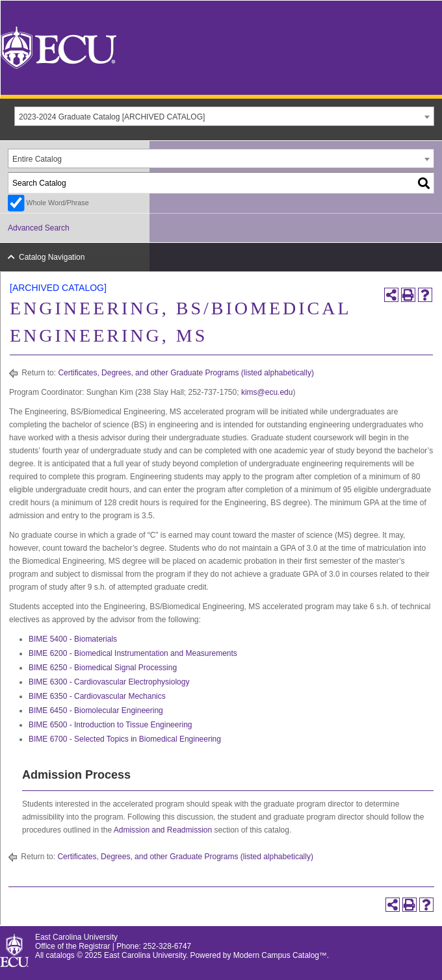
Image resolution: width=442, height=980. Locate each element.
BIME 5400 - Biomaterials (73, 639)
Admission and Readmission (163, 830)
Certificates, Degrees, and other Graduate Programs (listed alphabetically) (186, 373)
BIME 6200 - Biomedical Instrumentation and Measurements (133, 653)
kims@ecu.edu (267, 392)
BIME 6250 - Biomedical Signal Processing (103, 668)
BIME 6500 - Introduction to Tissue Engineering (110, 725)
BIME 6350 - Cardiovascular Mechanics (97, 696)
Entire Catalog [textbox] (37, 159)
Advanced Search (39, 228)
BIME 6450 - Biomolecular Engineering (96, 710)
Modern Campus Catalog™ (280, 955)
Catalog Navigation (52, 257)
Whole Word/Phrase (57, 203)
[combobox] (224, 116)
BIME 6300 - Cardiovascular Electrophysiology (109, 682)
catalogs (60, 955)
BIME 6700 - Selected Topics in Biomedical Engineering (125, 739)
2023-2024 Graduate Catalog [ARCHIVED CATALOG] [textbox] (112, 117)
